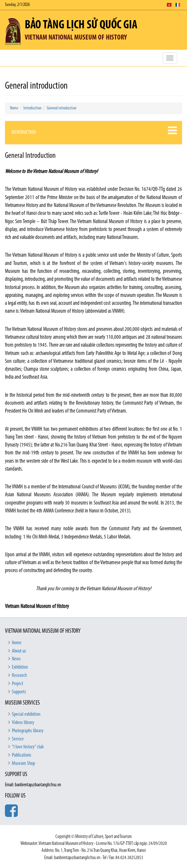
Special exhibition (26, 714)
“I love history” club (28, 747)
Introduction (32, 108)
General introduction (62, 108)
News (16, 659)
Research (19, 676)
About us (19, 651)
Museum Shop (23, 764)
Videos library (23, 723)
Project (17, 684)
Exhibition (20, 667)
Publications (22, 755)
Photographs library (28, 731)
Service (18, 739)
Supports (19, 692)
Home (14, 108)
